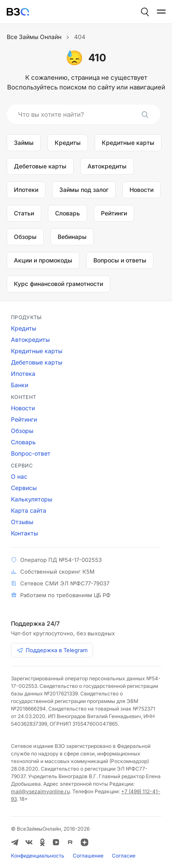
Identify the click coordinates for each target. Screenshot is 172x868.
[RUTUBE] (70, 842)
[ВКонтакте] (29, 842)
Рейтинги (114, 213)
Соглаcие (124, 856)
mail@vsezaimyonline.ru (40, 791)
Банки (20, 385)
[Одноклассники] (42, 842)
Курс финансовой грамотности (58, 284)
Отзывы (22, 522)
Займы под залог (84, 190)
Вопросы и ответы (120, 260)
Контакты (24, 533)
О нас (19, 476)
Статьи (24, 213)
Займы (24, 143)
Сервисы (24, 488)
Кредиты (68, 143)
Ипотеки (26, 190)
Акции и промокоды (43, 260)
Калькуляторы (32, 499)
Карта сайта (29, 510)
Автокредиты (107, 166)
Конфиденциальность (38, 856)
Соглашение (88, 856)
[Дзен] (85, 842)
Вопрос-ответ (31, 453)
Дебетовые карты (40, 166)
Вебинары (72, 237)
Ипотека (23, 374)
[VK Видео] (56, 842)
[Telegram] (15, 842)
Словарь (67, 213)
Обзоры (25, 237)
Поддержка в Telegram (52, 650)
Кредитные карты (128, 143)
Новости (142, 190)
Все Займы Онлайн (34, 37)
